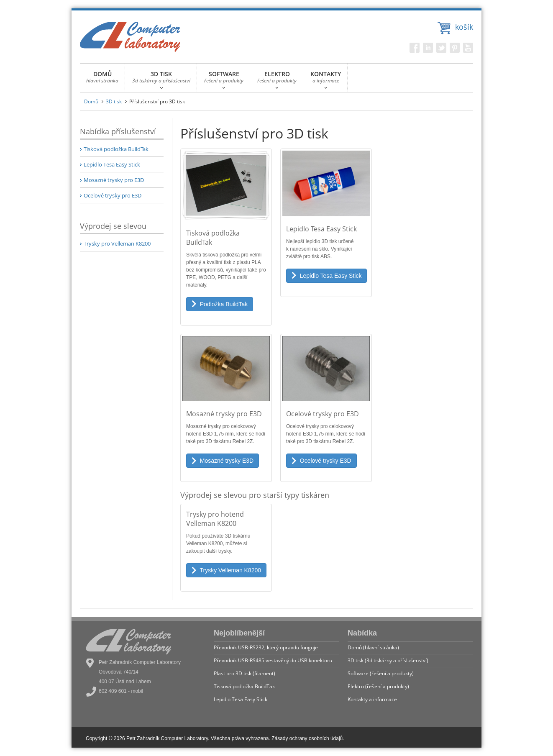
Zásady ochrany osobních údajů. (308, 738)
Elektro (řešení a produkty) (378, 686)
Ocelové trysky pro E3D (113, 195)
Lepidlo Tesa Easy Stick (112, 164)
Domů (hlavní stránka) (373, 647)
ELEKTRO (277, 79)
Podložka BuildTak (220, 304)
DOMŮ (102, 79)
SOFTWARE (224, 79)
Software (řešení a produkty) (381, 673)
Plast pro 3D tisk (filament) (244, 673)
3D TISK (161, 79)
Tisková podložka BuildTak (116, 149)
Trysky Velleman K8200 (226, 570)
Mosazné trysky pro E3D (114, 180)
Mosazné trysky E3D (223, 461)
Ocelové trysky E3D (321, 461)
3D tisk (114, 101)
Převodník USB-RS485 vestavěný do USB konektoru (273, 660)
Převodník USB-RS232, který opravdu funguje (266, 647)
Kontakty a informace (372, 699)
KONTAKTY (326, 79)
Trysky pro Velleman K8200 (117, 243)
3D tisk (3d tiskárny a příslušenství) (388, 660)
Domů (91, 101)
